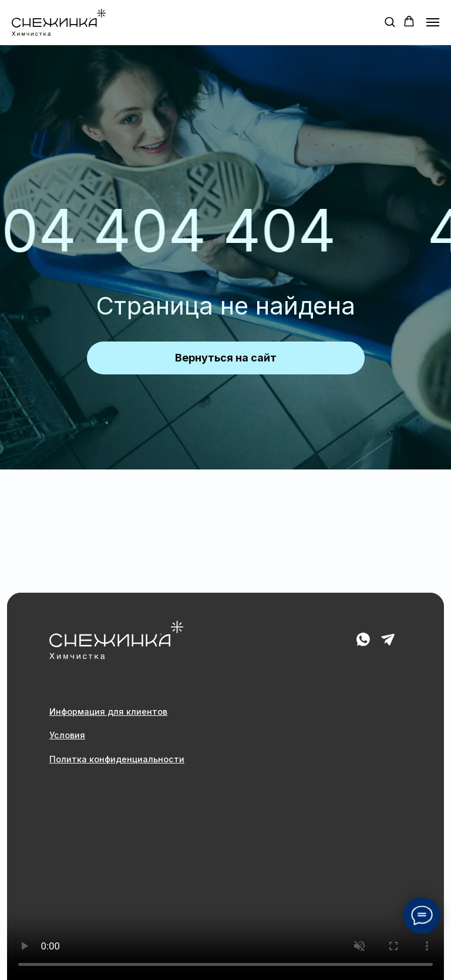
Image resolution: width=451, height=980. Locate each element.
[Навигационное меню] (433, 22)
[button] (390, 21)
